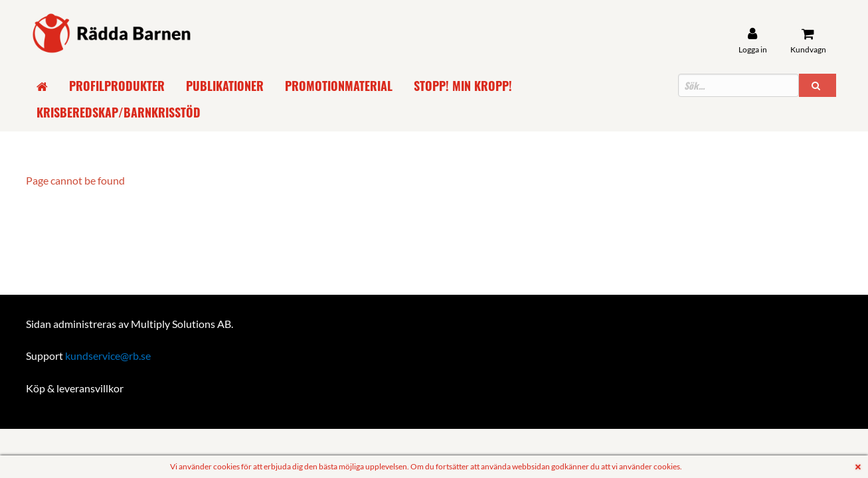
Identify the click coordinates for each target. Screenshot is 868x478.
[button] (817, 85)
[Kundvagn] (808, 40)
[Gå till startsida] (42, 86)
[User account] (753, 40)
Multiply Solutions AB (181, 324)
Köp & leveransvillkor (75, 388)
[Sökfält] (738, 85)
